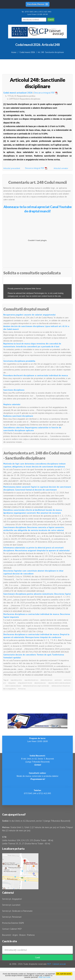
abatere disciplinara (46, 680)
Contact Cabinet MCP (12, 929)
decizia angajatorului (10, 689)
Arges (15, 935)
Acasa (14, 52)
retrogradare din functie (25, 683)
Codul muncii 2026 (27, 52)
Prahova (31, 935)
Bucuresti (7, 935)
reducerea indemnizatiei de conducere (59, 683)
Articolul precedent (12, 168)
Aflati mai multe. (45, 977)
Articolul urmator (61, 168)
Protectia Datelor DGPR (13, 923)
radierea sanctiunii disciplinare (61, 686)
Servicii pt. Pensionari (12, 917)
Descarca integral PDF (47, 93)
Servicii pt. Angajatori (12, 899)
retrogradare (12, 683)
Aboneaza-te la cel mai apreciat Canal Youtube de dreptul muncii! (37, 209)
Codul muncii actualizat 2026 (18, 93)
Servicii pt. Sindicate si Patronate (17, 911)
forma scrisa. (22, 689)
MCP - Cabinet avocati (56, 964)
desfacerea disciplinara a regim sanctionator (36, 686)
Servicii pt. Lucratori (11, 905)
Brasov (22, 935)
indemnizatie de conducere (13, 686)
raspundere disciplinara (31, 680)
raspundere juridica (16, 680)
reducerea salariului (40, 683)
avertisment (58, 680)
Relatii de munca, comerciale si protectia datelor (38, 776)
